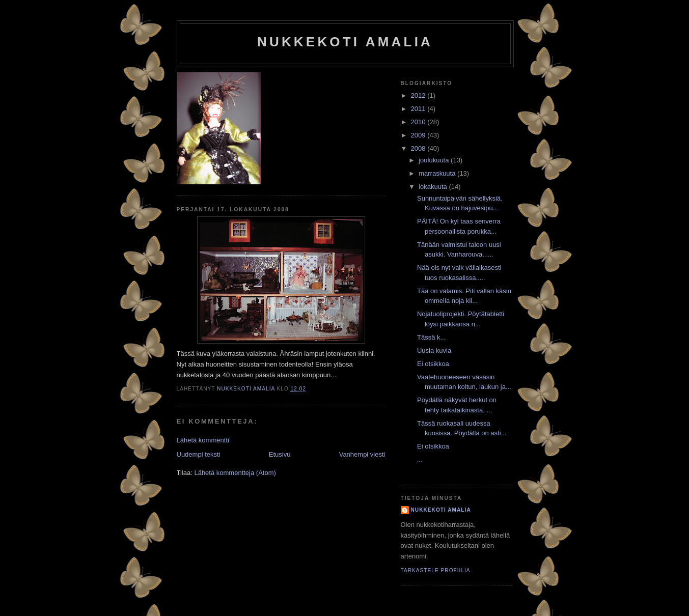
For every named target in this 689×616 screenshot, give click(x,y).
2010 (419, 122)
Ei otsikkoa (433, 364)
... (420, 459)
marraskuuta (438, 173)
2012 (419, 95)
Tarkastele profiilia (436, 570)
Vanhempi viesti (362, 454)
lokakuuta (434, 187)
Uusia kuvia (434, 351)
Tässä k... (431, 337)
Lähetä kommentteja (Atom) (235, 473)
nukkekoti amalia (345, 42)
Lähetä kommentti (203, 440)
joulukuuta (435, 160)
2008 (419, 148)
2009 (419, 135)
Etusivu (280, 454)
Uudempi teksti (199, 454)
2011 (419, 109)
